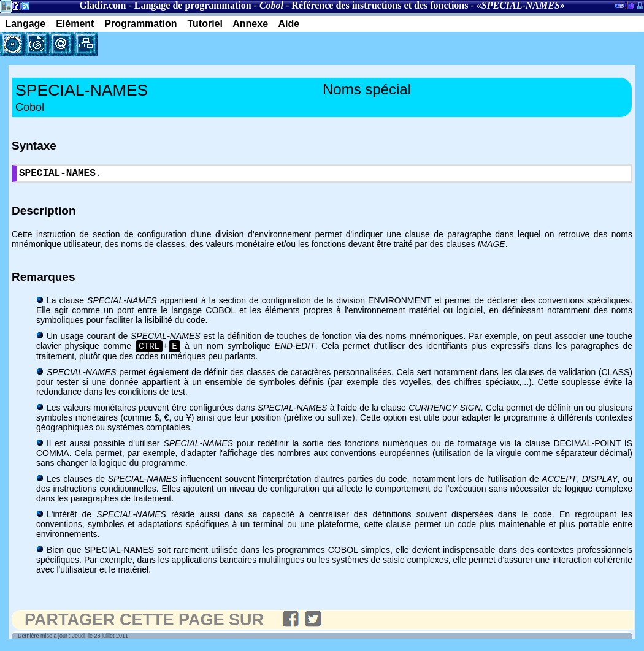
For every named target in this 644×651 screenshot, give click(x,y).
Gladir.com (102, 5)
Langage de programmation (193, 5)
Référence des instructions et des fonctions (380, 5)
